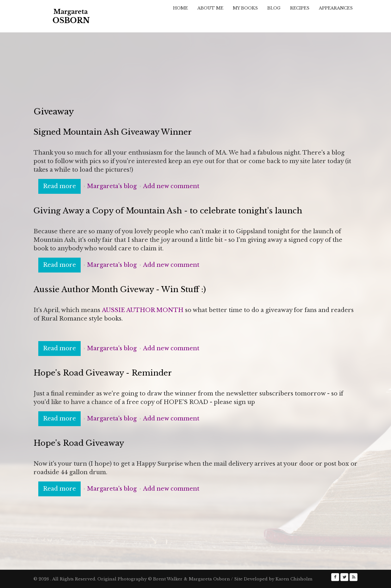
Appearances (336, 8)
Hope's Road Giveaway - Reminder (103, 373)
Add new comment (171, 186)
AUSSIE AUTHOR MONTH (143, 310)
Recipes (300, 8)
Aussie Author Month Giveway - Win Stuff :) (120, 289)
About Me (210, 8)
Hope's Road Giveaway (79, 443)
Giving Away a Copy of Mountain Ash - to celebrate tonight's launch (168, 211)
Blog (274, 8)
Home (180, 8)
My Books (245, 8)
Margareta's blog (112, 186)
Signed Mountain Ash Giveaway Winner (113, 132)
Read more (62, 186)
